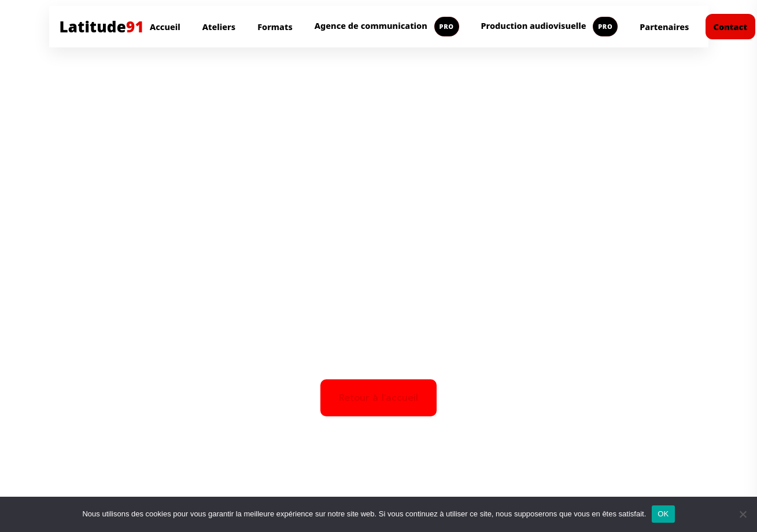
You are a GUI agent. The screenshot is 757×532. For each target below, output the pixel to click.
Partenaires (664, 27)
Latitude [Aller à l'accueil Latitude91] (102, 27)
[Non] (743, 514)
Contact (731, 27)
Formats (275, 27)
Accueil (165, 27)
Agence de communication (387, 27)
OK (663, 514)
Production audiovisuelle (550, 27)
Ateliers (219, 27)
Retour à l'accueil (378, 398)
